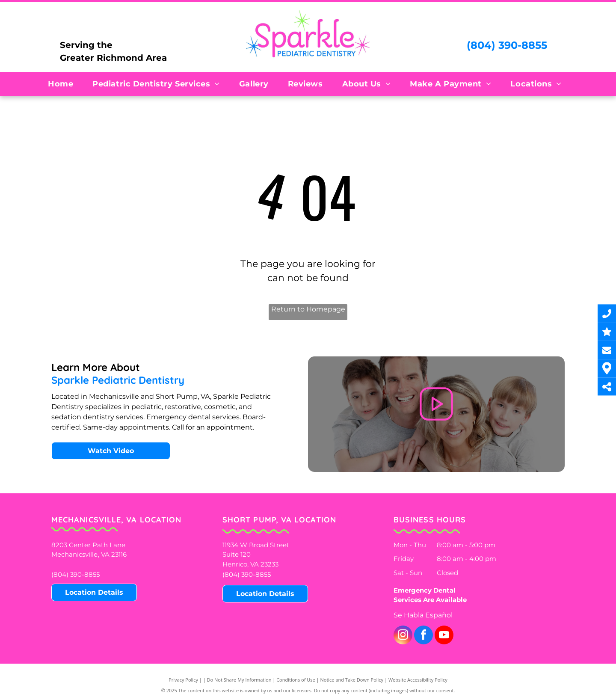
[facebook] (423, 636)
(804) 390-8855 (507, 45)
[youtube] (444, 636)
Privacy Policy (183, 680)
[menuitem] (64, 84)
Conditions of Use (296, 680)
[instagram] (403, 636)
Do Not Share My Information (239, 680)
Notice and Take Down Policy (352, 680)
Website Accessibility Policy (418, 680)
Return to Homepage (308, 309)
